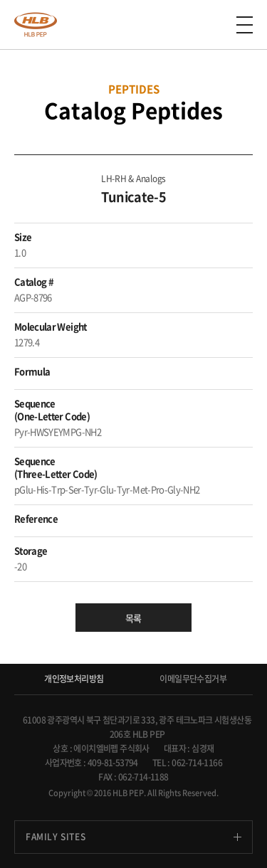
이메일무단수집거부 (193, 679)
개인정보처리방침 (74, 679)
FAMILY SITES (56, 837)
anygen (36, 25)
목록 (133, 618)
